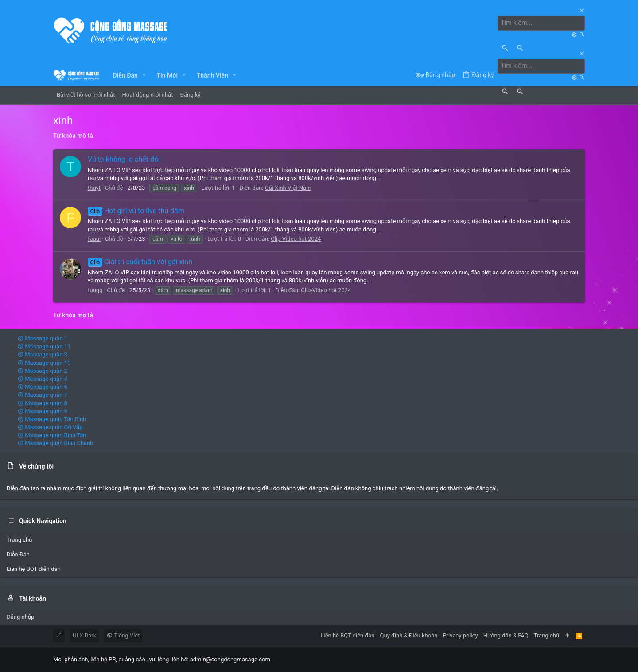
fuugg (95, 290)
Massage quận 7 (43, 395)
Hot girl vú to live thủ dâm (136, 210)
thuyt (94, 187)
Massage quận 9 (43, 411)
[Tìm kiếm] (542, 23)
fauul (94, 238)
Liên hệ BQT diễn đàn (34, 569)
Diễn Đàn (18, 554)
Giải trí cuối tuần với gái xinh (140, 262)
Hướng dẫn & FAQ (506, 635)
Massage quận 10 (44, 362)
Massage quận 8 (43, 403)
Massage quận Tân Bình (52, 419)
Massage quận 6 (43, 387)
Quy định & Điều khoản (409, 635)
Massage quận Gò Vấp (50, 427)
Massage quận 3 (43, 354)
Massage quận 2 (43, 370)
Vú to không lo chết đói (124, 159)
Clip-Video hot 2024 (296, 238)
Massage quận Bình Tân (52, 435)
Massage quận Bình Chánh (56, 443)
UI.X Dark (84, 635)
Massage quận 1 (43, 338)
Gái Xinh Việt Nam (288, 187)
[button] (144, 75)
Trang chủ (19, 539)
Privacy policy (460, 635)
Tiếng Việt (123, 635)
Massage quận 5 (43, 379)
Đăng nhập (20, 617)
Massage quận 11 (44, 346)
